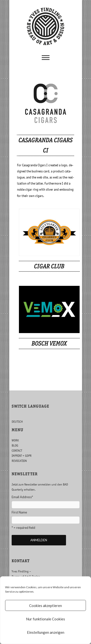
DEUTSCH (17, 422)
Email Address (22, 497)
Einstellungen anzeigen (46, 632)
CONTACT (17, 451)
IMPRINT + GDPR (22, 456)
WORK (15, 440)
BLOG (15, 445)
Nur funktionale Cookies (45, 619)
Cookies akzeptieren (45, 606)
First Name (19, 512)
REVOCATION (19, 461)
